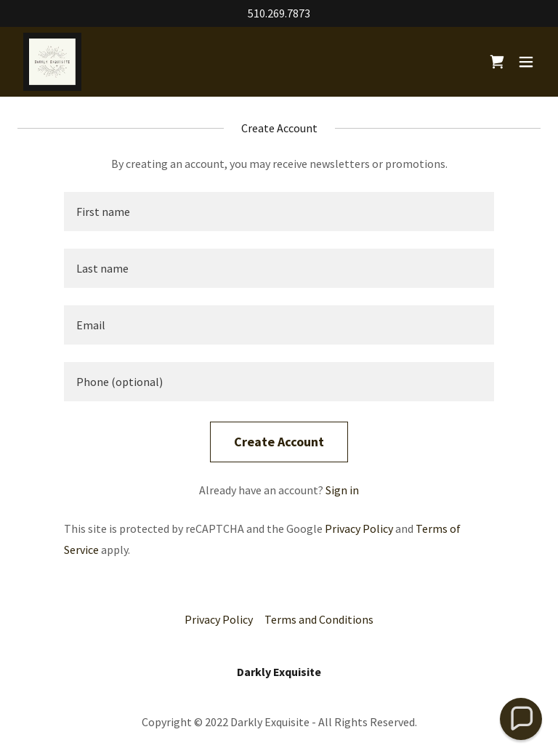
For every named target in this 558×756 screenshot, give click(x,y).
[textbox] (279, 212)
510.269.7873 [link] (279, 13)
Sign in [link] (342, 490)
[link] (52, 62)
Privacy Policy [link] (359, 528)
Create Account (279, 442)
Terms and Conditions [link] (319, 619)
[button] (526, 62)
